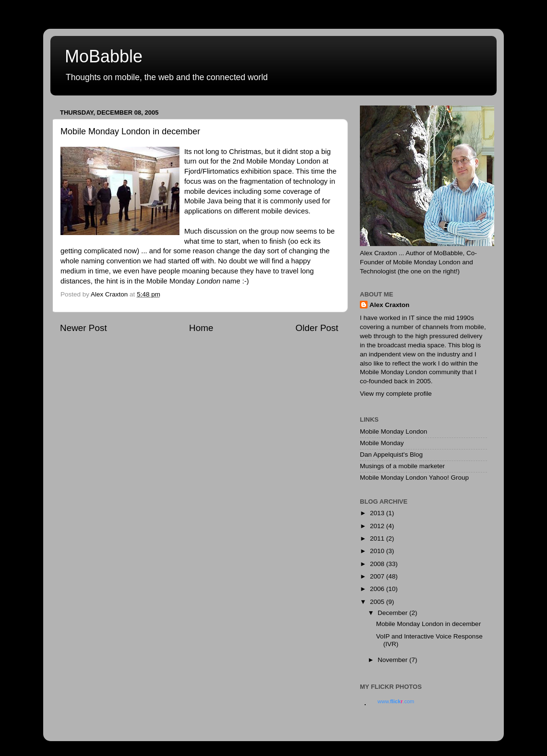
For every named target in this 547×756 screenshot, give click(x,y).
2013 (378, 513)
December (393, 613)
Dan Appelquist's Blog (391, 455)
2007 (378, 576)
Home (201, 328)
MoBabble (104, 56)
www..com (396, 701)
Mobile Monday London (393, 431)
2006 (378, 589)
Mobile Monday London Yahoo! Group (414, 478)
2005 (378, 602)
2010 (378, 551)
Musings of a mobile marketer (402, 466)
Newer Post (83, 328)
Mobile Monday (382, 443)
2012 (378, 526)
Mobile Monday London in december (428, 624)
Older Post (317, 328)
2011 (378, 538)
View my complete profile (396, 394)
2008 (378, 564)
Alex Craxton (389, 305)
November (393, 660)
